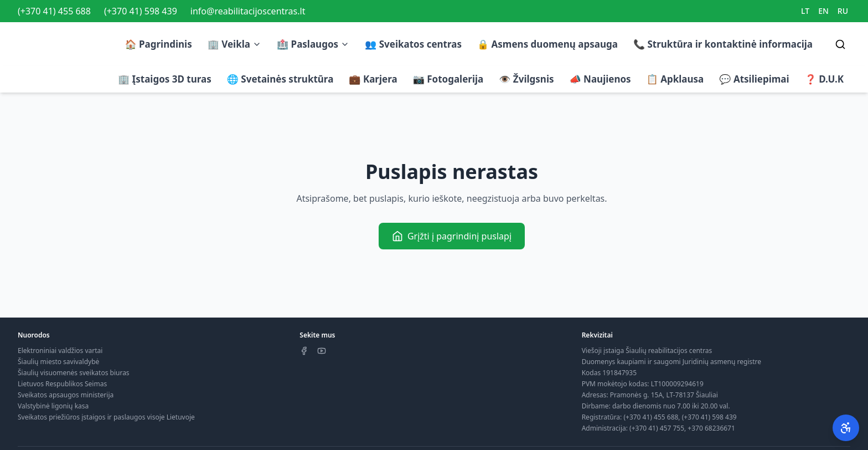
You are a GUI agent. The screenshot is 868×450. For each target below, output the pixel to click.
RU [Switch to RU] (843, 11)
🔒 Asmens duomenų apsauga (547, 44)
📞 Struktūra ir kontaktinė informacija (723, 44)
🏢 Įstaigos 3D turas (165, 79)
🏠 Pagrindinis (158, 44)
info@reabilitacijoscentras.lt (248, 11)
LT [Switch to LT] (805, 11)
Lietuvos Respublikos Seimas (62, 384)
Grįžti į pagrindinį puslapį (452, 236)
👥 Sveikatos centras (413, 44)
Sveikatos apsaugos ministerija (66, 395)
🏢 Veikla (234, 44)
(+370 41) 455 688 (54, 11)
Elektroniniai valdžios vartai (60, 351)
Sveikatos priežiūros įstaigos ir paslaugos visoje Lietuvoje (106, 417)
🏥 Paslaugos (313, 44)
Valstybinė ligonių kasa (53, 406)
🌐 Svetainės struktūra (280, 79)
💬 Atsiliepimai (754, 79)
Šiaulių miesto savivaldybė (58, 362)
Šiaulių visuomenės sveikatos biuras (74, 373)
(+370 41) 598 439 (141, 11)
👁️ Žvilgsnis (526, 79)
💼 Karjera (373, 79)
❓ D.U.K (824, 79)
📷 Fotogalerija (448, 79)
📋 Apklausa (675, 79)
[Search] (840, 44)
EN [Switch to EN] (823, 11)
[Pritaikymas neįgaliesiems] (846, 428)
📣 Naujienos (600, 79)
